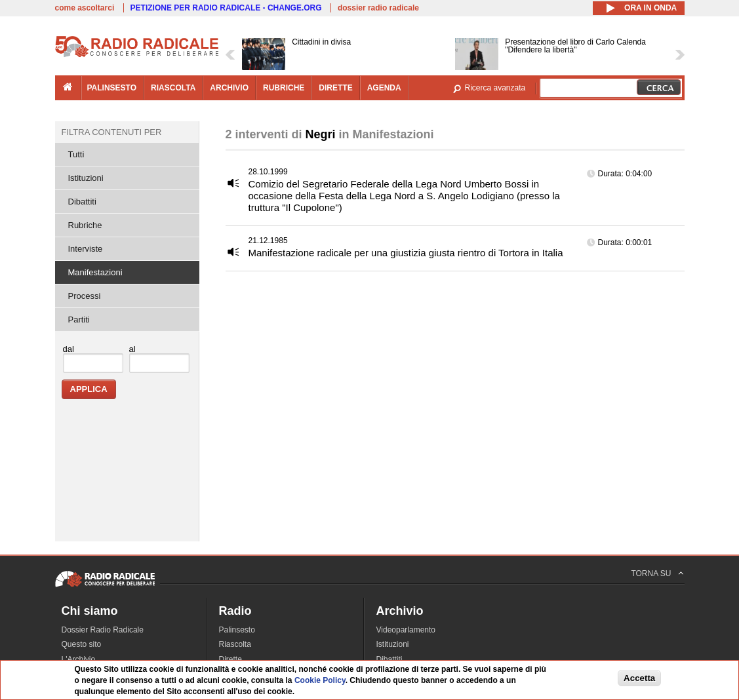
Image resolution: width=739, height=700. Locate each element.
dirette (335, 88)
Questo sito (82, 644)
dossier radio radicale (378, 8)
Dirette (230, 659)
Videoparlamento (406, 630)
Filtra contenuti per (112, 132)
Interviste (86, 249)
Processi (85, 296)
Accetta (639, 678)
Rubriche (85, 225)
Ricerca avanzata (495, 88)
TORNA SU (651, 574)
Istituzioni (86, 178)
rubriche (284, 88)
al (132, 349)
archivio (229, 88)
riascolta (173, 88)
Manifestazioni (95, 272)
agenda (384, 88)
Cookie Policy (320, 680)
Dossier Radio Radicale (103, 630)
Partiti (79, 320)
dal (69, 349)
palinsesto (112, 88)
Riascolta (235, 644)
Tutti (76, 154)
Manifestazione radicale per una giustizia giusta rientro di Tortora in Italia (406, 253)
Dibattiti (82, 202)
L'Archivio (79, 659)
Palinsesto (237, 630)
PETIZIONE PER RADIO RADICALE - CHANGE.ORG (226, 8)
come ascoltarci (85, 8)
